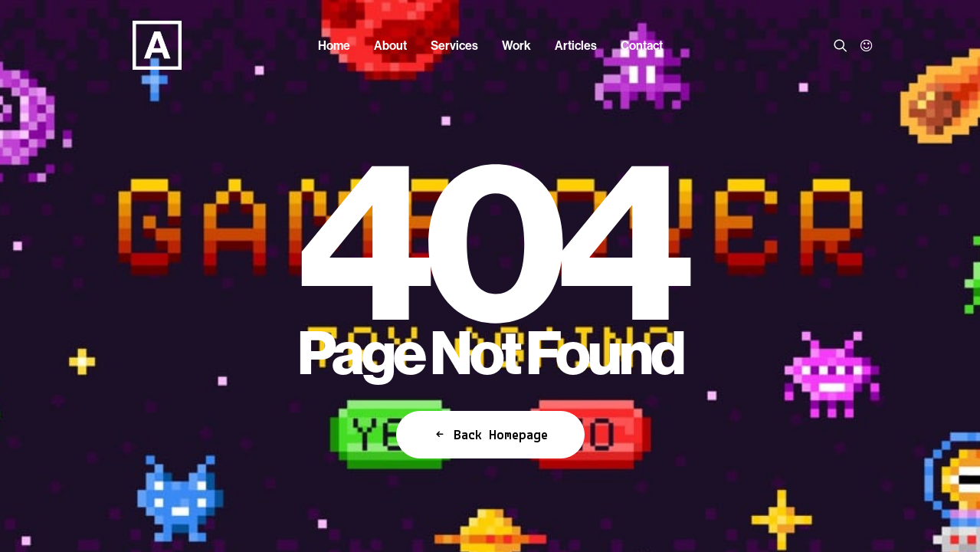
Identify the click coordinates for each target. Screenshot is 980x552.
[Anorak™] (133, 45)
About (390, 45)
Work (516, 45)
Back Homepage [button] (490, 435)
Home (334, 45)
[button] (843, 45)
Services (454, 45)
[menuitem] (334, 45)
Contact (642, 45)
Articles (576, 45)
